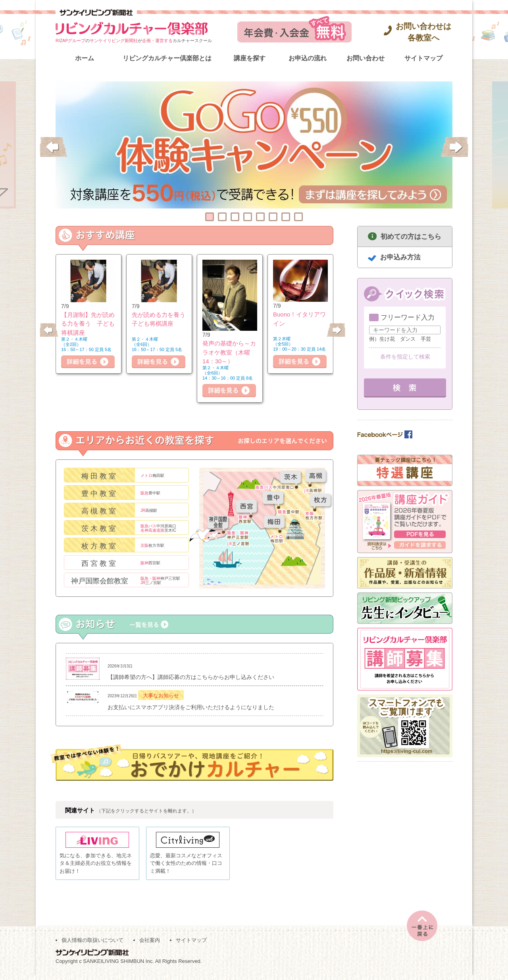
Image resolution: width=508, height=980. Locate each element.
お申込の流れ (308, 58)
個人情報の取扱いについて (92, 945)
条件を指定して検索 (405, 357)
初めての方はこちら (411, 236)
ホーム (85, 58)
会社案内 (150, 945)
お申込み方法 (400, 257)
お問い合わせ (366, 58)
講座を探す (250, 58)
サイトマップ (423, 58)
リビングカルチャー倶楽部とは (167, 58)
